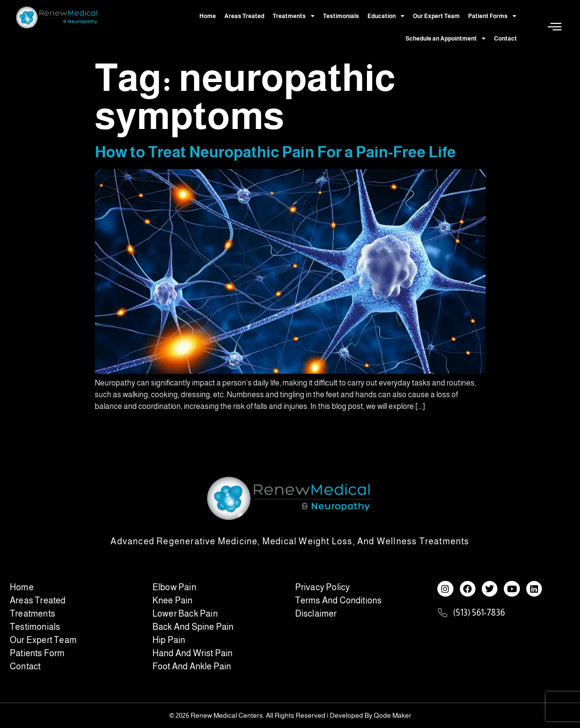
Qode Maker (393, 715)
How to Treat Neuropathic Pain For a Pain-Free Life (275, 152)
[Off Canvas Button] (555, 27)
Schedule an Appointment (446, 39)
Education (386, 16)
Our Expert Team (436, 16)
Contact (505, 39)
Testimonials (341, 16)
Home (208, 16)
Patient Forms (492, 16)
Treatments (294, 16)
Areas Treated (244, 16)
